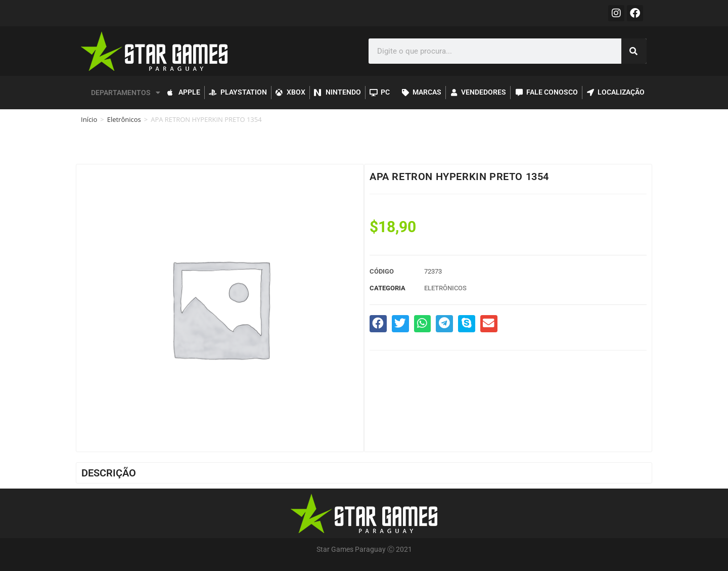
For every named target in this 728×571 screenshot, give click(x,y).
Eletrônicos (124, 119)
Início (89, 119)
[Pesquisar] (634, 51)
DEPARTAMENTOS (126, 93)
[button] (378, 324)
